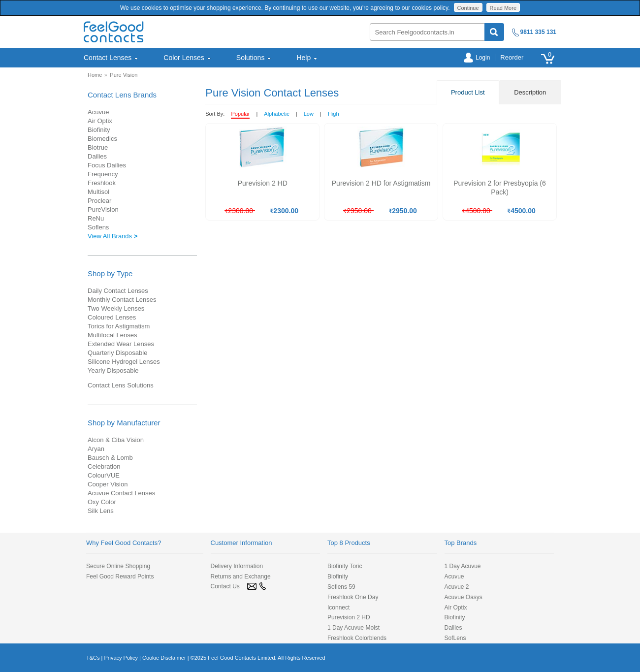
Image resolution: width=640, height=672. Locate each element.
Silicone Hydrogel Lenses (124, 362)
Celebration (104, 466)
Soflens (98, 227)
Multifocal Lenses (112, 335)
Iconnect (338, 608)
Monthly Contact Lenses (122, 300)
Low (309, 114)
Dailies (97, 156)
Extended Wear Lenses (121, 344)
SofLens (455, 638)
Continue (468, 8)
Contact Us (225, 586)
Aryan (96, 449)
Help (307, 58)
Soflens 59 (341, 587)
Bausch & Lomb (110, 458)
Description (530, 92)
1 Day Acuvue (463, 566)
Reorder (512, 57)
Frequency (103, 174)
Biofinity (99, 130)
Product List (468, 92)
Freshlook (102, 183)
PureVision (103, 209)
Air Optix (100, 121)
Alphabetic (276, 114)
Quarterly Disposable (117, 353)
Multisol (98, 192)
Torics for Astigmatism (119, 326)
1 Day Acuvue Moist (353, 628)
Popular (240, 114)
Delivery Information (237, 566)
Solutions (254, 58)
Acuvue (98, 112)
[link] (111, 606)
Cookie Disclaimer (164, 658)
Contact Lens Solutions (121, 385)
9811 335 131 (538, 32)
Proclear (99, 201)
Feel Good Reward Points (120, 576)
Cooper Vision (108, 484)
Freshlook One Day (353, 597)
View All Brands (112, 236)
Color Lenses (187, 58)
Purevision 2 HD (349, 617)
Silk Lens (101, 511)
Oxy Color (102, 502)
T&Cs (93, 658)
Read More (503, 8)
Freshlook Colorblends (357, 638)
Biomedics (102, 139)
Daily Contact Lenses (118, 291)
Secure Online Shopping (118, 566)
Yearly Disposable (113, 370)
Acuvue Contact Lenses (121, 493)
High (334, 114)
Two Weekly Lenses (116, 308)
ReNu (96, 218)
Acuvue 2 (457, 587)
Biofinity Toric (345, 566)
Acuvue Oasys (464, 597)
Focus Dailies (107, 165)
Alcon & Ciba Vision (116, 440)
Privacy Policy (121, 658)
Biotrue (98, 147)
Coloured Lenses (112, 317)
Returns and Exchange (241, 576)
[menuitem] (117, 58)
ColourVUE (104, 475)
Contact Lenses (111, 58)
